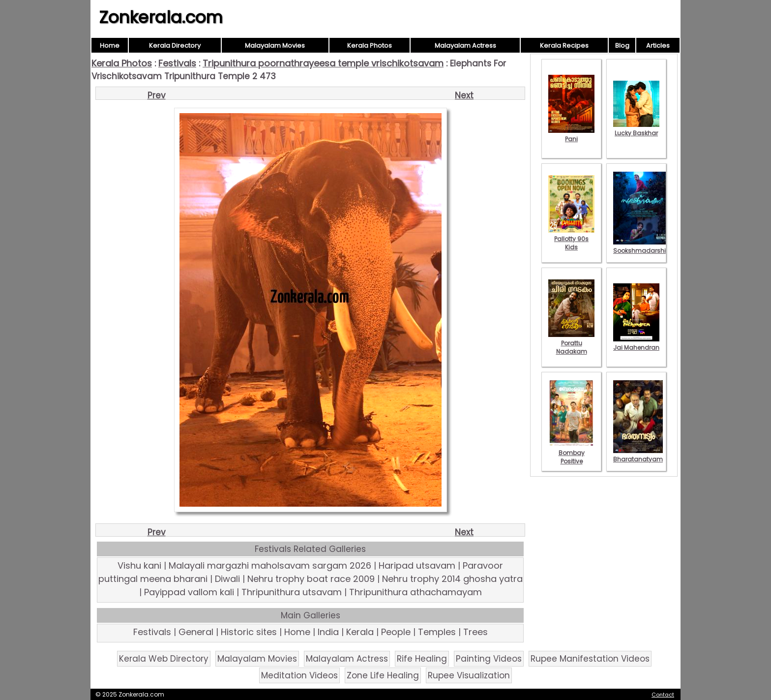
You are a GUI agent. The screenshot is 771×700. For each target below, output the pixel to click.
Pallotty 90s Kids (571, 239)
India (328, 632)
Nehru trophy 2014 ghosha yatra (452, 579)
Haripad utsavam (417, 565)
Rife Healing (422, 659)
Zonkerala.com (161, 17)
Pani (571, 135)
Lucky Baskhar (636, 129)
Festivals (177, 63)
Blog (622, 46)
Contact (663, 695)
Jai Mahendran (636, 343)
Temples (437, 632)
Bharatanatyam (638, 455)
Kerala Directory (175, 46)
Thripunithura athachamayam (415, 592)
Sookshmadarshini (642, 246)
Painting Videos (489, 659)
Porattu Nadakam (571, 343)
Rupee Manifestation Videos (590, 659)
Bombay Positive (571, 453)
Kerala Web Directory (164, 659)
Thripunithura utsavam (292, 592)
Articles (658, 46)
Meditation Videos (299, 675)
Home (110, 46)
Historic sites (249, 632)
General (196, 632)
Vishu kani (139, 565)
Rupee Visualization (469, 675)
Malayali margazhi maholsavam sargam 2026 (270, 565)
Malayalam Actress (465, 46)
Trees (475, 632)
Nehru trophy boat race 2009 (311, 579)
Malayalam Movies (275, 46)
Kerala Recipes (564, 46)
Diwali (227, 579)
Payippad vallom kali (189, 592)
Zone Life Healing (383, 675)
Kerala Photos (370, 46)
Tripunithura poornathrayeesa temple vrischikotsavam (323, 63)
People (396, 632)
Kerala (360, 632)
